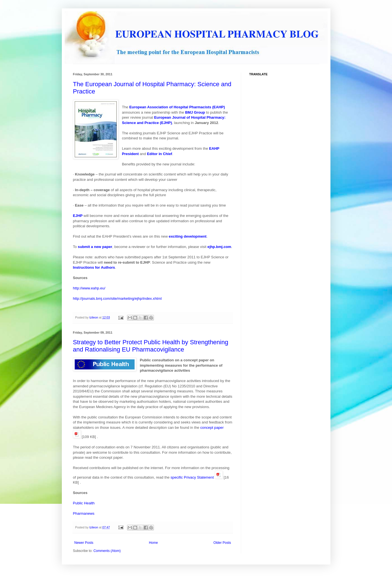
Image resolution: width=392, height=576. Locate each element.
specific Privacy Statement (192, 477)
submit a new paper (95, 247)
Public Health (84, 503)
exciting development (188, 236)
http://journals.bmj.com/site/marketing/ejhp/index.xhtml (117, 298)
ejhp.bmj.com (219, 247)
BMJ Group (195, 112)
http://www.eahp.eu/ (89, 288)
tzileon (94, 317)
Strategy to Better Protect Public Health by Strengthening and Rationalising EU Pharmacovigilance (151, 346)
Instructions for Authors (94, 267)
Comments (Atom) (107, 551)
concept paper (212, 428)
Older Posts (222, 543)
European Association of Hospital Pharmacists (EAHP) (177, 107)
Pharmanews (84, 513)
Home (153, 543)
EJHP (78, 216)
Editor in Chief (159, 154)
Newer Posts (84, 543)
